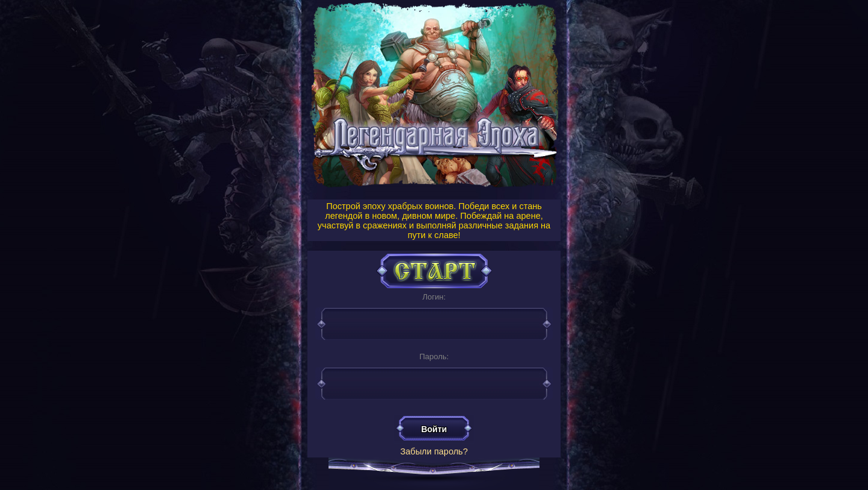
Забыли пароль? (434, 451)
